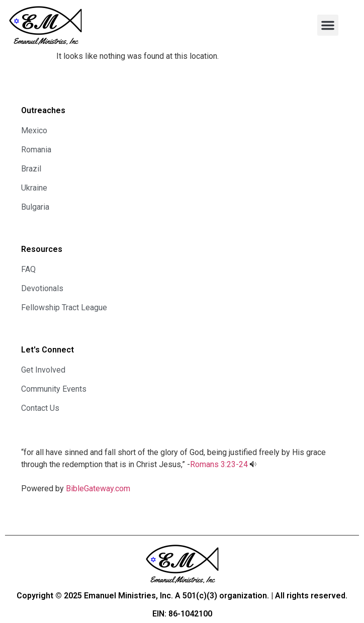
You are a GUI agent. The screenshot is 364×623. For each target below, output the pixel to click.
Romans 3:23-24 (219, 464)
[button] (328, 25)
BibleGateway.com (98, 488)
